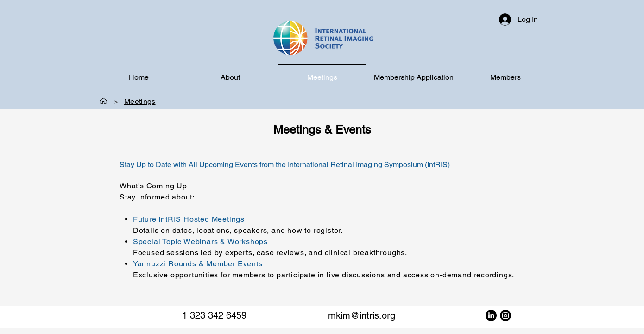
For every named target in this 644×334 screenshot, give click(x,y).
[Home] (103, 101)
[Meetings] (140, 101)
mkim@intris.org (362, 315)
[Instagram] (505, 315)
